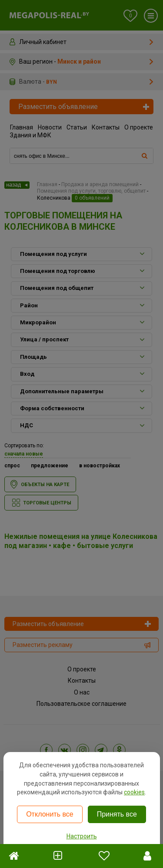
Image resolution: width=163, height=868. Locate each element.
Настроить (82, 836)
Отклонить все (50, 814)
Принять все (117, 814)
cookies (134, 792)
